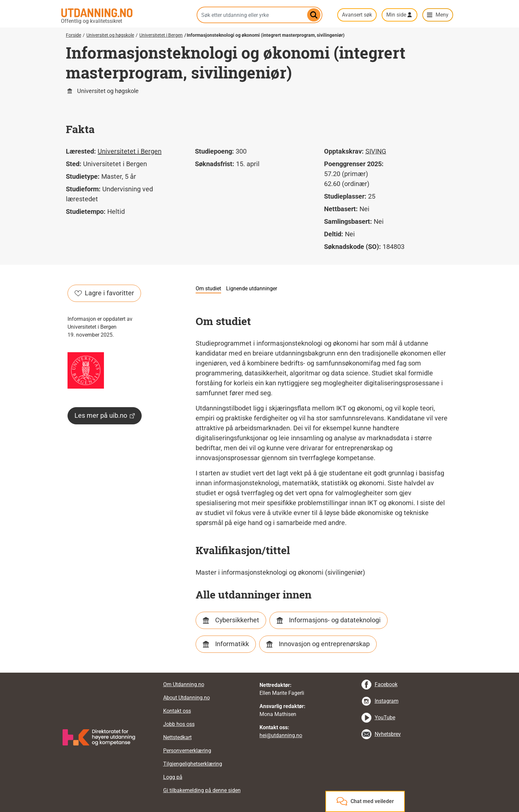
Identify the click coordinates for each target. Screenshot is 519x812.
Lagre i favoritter (104, 293)
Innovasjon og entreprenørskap (324, 644)
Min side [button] (396, 15)
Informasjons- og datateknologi (335, 620)
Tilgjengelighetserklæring (193, 764)
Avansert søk (357, 15)
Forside (73, 35)
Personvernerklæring (187, 751)
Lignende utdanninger (252, 288)
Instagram (387, 701)
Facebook (386, 684)
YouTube (385, 717)
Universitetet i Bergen (161, 35)
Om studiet (208, 288)
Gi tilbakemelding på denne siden (202, 790)
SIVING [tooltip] (376, 151)
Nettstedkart (177, 737)
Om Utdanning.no (184, 684)
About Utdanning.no (187, 698)
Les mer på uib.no (105, 415)
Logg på (173, 777)
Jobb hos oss (179, 724)
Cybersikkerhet (237, 620)
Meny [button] (442, 15)
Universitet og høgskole (110, 35)
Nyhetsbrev (388, 734)
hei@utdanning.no (281, 735)
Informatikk (232, 644)
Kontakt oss (177, 711)
